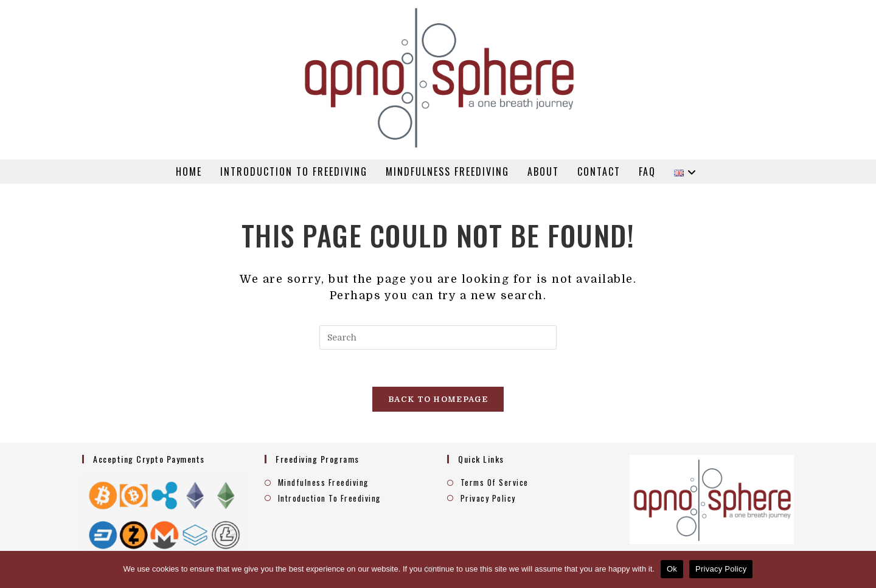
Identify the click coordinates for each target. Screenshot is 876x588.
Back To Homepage (438, 399)
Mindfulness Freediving (323, 483)
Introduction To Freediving (329, 498)
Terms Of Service (495, 483)
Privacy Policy (488, 498)
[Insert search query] (438, 337)
